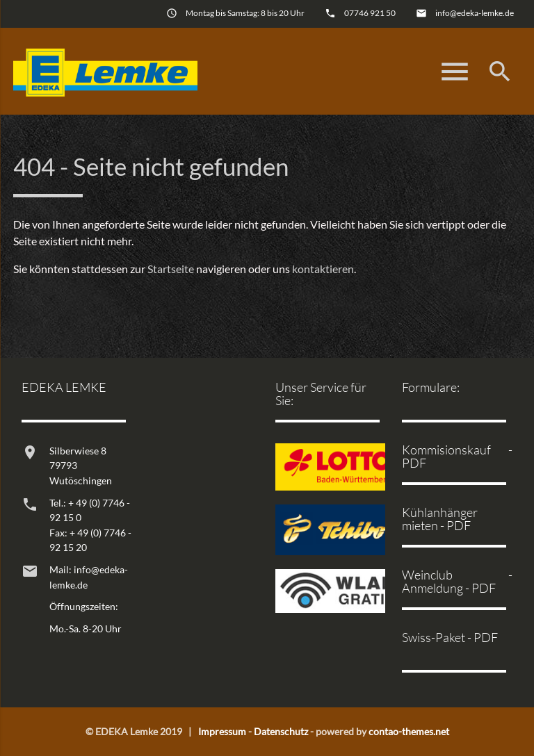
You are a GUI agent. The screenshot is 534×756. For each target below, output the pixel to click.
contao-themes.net (409, 731)
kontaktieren (323, 269)
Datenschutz (281, 731)
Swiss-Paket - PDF (450, 637)
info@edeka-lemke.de (475, 13)
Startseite (171, 269)
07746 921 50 (370, 13)
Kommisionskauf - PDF (457, 456)
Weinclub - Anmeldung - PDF (457, 581)
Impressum (222, 731)
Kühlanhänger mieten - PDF (440, 519)
